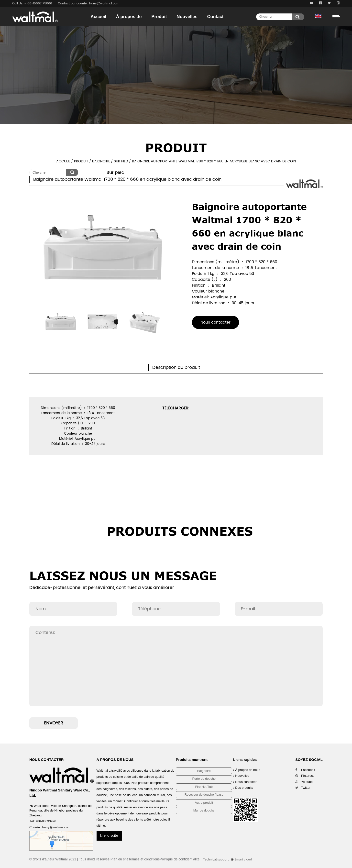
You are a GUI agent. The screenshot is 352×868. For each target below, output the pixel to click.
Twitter (303, 788)
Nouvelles (187, 17)
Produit (159, 17)
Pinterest (304, 776)
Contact (215, 17)
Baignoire (101, 161)
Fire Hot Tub (204, 787)
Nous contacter (215, 322)
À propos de (129, 17)
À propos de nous (247, 770)
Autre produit (204, 803)
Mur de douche (204, 810)
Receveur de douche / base (204, 795)
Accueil (98, 17)
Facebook (305, 770)
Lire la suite (109, 836)
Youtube (304, 782)
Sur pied (121, 161)
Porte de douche (204, 779)
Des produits (243, 788)
